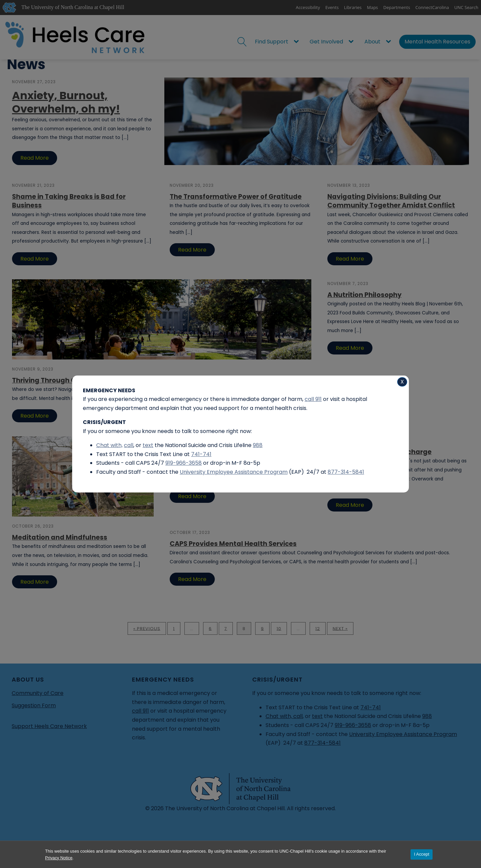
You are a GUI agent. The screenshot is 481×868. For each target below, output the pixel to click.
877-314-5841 (346, 472)
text (148, 445)
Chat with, (109, 445)
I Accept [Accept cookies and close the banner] (422, 854)
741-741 (201, 454)
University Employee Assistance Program (234, 472)
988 (258, 445)
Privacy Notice (59, 858)
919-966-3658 (184, 463)
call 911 (313, 399)
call (129, 445)
